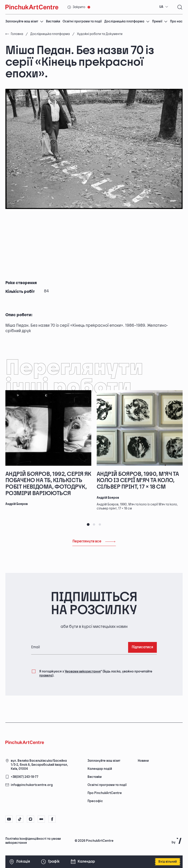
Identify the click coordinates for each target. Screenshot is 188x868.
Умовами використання (83, 671)
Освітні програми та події (82, 21)
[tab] (88, 524)
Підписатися (142, 647)
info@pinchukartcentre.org (32, 785)
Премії (160, 21)
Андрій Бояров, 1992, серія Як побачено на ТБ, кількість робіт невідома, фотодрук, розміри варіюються (48, 484)
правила (46, 675)
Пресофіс (95, 801)
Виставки (53, 21)
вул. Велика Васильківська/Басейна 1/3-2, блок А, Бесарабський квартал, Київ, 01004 (39, 765)
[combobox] (164, 7)
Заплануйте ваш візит (24, 21)
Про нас (176, 21)
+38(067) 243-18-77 (25, 777)
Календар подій (100, 769)
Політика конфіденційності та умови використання (33, 841)
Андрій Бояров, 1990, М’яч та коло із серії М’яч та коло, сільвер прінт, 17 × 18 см (138, 481)
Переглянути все (94, 541)
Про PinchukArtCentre (105, 793)
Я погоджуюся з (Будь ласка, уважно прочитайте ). (96, 673)
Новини (143, 761)
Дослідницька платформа (127, 21)
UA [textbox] (161, 7)
